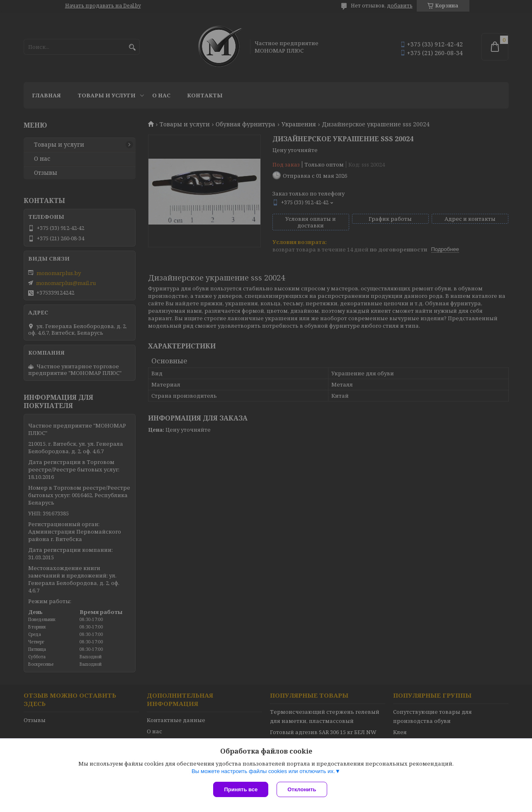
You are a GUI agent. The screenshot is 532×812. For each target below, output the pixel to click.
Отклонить (302, 789)
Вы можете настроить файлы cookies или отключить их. (263, 771)
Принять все (241, 789)
